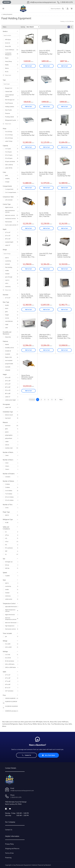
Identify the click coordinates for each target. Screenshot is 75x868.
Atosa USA (8, 46)
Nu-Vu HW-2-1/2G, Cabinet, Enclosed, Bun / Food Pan (63, 133)
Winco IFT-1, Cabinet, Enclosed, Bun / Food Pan (64, 52)
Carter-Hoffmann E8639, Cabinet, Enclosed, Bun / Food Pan (64, 336)
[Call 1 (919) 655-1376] (65, 2)
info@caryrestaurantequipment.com (22, 790)
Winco (4, 726)
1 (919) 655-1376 (16, 797)
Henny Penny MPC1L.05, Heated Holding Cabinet (27, 215)
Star (49, 724)
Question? (7, 2)
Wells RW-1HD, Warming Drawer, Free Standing (27, 336)
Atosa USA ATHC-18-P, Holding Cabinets (64, 214)
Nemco (7, 68)
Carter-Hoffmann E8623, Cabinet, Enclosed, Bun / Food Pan (28, 255)
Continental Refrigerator (8, 54)
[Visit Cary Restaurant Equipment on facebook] (6, 809)
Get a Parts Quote (49, 755)
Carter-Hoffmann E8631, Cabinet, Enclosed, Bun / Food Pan (46, 296)
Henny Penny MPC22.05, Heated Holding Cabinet (27, 377)
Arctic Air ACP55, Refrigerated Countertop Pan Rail (64, 93)
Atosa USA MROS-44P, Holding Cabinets (28, 51)
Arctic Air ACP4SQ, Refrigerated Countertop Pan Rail (46, 93)
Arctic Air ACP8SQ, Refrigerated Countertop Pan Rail (28, 133)
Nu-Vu (7, 72)
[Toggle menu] (3, 9)
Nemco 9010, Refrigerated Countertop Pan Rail (64, 174)
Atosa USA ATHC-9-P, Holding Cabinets (28, 173)
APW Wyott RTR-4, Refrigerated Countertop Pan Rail (46, 336)
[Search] (57, 9)
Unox (66, 724)
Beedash (48, 865)
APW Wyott (8, 40)
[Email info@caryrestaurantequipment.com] (41, 2)
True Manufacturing (57, 724)
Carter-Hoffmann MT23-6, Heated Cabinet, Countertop (64, 255)
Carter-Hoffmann (10, 50)
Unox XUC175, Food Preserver (46, 254)
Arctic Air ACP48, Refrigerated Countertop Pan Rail (28, 93)
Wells (70, 724)
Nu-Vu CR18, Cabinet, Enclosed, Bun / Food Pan (46, 174)
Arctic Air (8, 43)
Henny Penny (8, 61)
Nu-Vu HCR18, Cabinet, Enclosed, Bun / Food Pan (45, 215)
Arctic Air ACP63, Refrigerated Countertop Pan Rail (46, 133)
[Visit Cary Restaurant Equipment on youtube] (10, 809)
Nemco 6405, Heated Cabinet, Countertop (64, 295)
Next (61, 400)
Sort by (23, 27)
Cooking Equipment (7, 14)
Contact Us (26, 755)
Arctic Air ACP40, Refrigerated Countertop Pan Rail (46, 52)
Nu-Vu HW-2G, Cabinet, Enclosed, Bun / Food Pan (27, 296)
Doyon (7, 58)
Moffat (7, 65)
